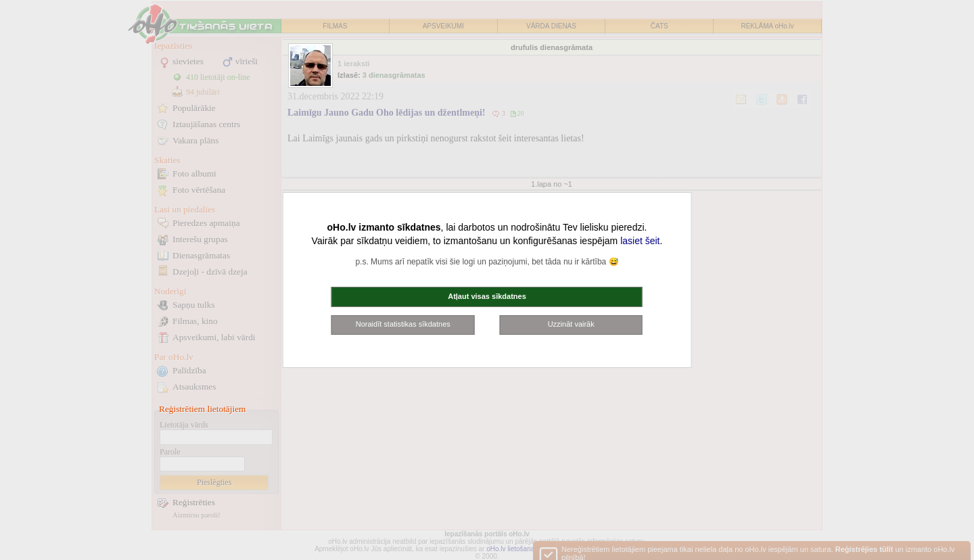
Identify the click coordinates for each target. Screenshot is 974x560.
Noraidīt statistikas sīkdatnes (403, 324)
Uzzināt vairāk (571, 324)
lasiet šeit (640, 241)
